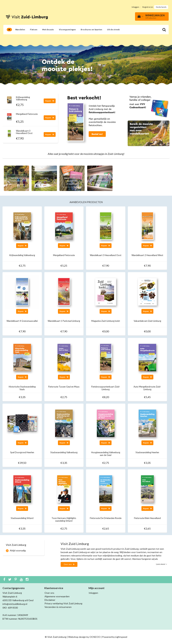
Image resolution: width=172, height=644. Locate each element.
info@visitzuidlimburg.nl (15, 604)
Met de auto (48, 30)
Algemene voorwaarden (57, 596)
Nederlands (161, 7)
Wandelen (20, 30)
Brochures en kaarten (91, 30)
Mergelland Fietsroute (27, 114)
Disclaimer (50, 600)
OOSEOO (95, 637)
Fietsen (34, 30)
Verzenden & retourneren (58, 607)
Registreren (148, 7)
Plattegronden (101, 180)
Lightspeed (121, 637)
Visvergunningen (67, 30)
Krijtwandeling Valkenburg (23, 98)
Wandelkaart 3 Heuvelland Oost (24, 132)
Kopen (50, 101)
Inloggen (135, 7)
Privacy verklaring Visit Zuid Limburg (63, 603)
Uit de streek (113, 30)
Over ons (69, 564)
